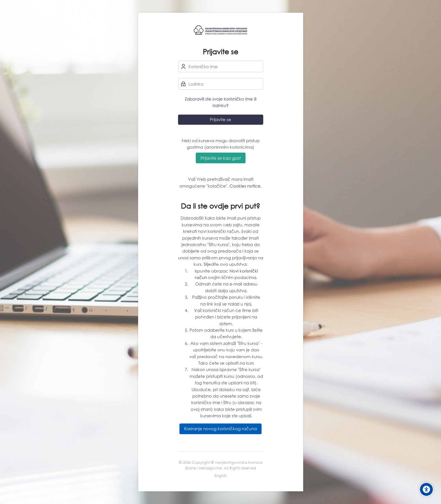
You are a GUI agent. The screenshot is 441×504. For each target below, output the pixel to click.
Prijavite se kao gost (221, 158)
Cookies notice (245, 186)
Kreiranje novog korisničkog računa (220, 429)
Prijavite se (220, 119)
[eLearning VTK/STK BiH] (221, 30)
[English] (221, 476)
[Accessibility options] (426, 489)
